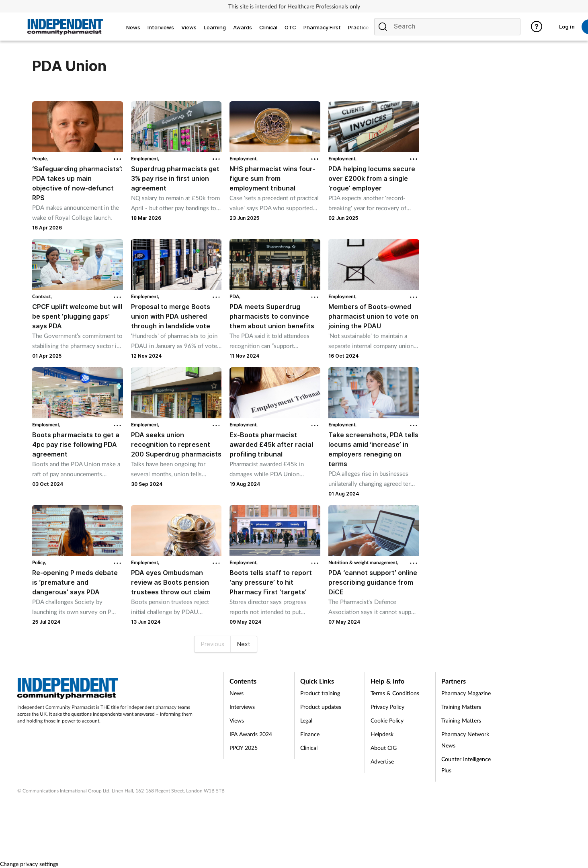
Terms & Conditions (395, 693)
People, (40, 159)
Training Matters (461, 707)
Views (237, 720)
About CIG (384, 748)
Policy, (39, 562)
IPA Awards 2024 (251, 734)
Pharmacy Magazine (466, 693)
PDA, (235, 296)
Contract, (42, 296)
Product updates (321, 707)
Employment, (145, 159)
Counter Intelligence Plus (466, 765)
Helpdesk (382, 734)
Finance (310, 734)
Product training (320, 693)
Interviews (242, 707)
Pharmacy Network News (465, 740)
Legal (306, 720)
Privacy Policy (387, 707)
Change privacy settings (29, 864)
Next (244, 644)
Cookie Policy (387, 720)
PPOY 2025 (244, 748)
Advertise (382, 761)
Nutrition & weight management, (363, 562)
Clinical (309, 748)
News (237, 693)
